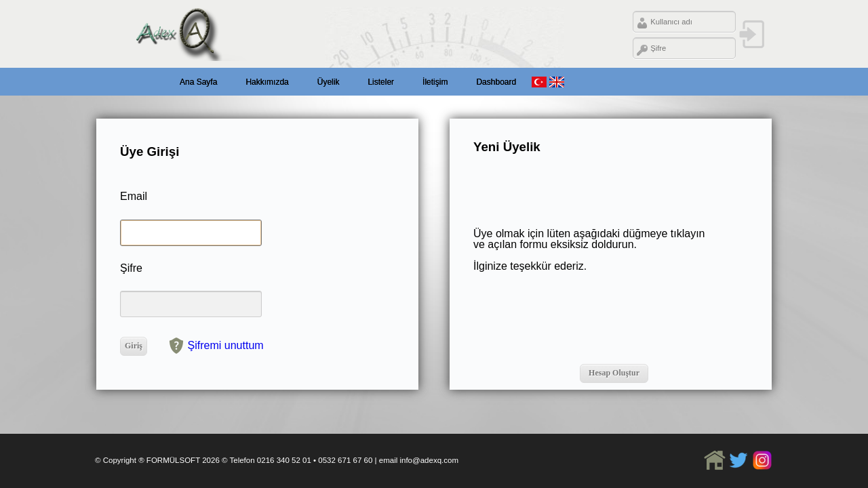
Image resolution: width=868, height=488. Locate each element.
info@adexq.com (429, 460)
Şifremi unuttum (226, 345)
